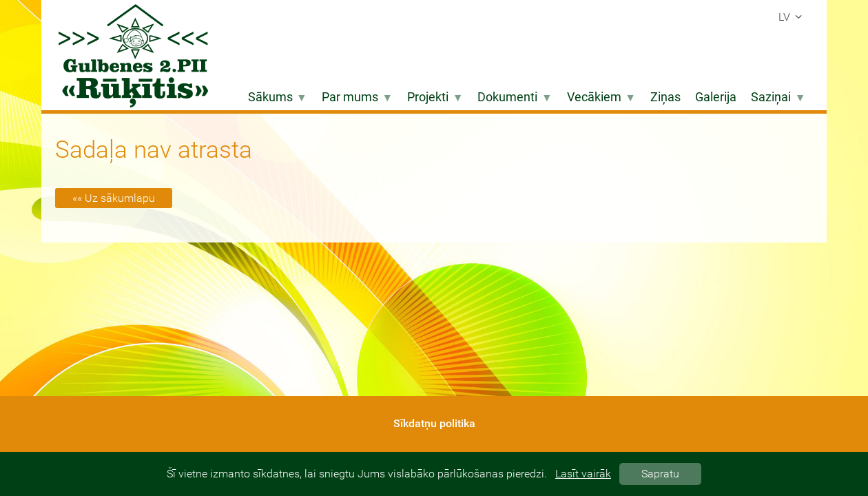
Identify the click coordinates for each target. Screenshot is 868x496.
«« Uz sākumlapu (114, 198)
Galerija (716, 97)
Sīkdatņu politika (434, 423)
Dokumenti (515, 97)
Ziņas (665, 97)
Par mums (357, 97)
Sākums (278, 97)
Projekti (435, 97)
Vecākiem (601, 97)
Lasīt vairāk (583, 474)
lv (792, 17)
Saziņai (778, 97)
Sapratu (660, 474)
